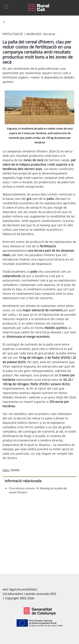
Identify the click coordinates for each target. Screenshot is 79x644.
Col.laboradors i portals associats (26, 594)
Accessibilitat (27, 589)
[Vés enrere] (4, 23)
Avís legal (9, 589)
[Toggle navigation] (6, 7)
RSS (54, 594)
